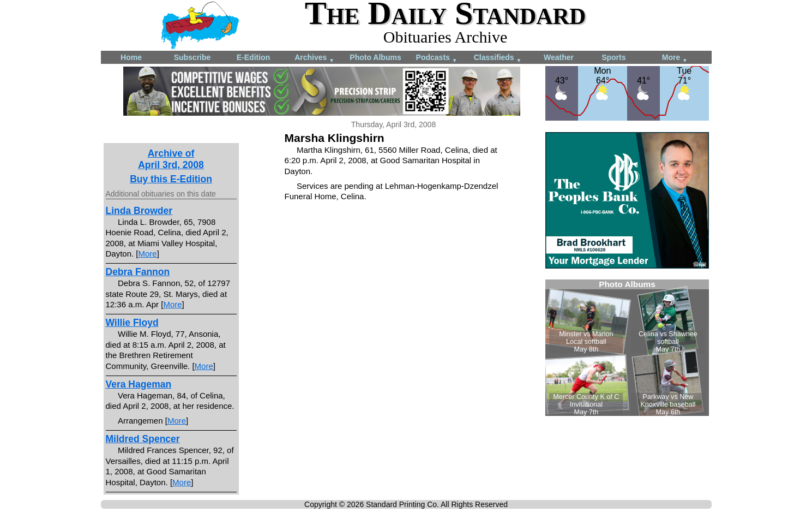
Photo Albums (375, 57)
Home (131, 57)
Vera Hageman (139, 384)
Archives (314, 58)
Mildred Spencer (143, 439)
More (675, 58)
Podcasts (437, 58)
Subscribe (193, 57)
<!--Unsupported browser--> (627, 348)
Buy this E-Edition (171, 179)
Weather (559, 57)
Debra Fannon (138, 272)
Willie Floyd (132, 323)
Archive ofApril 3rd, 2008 (171, 159)
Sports (613, 57)
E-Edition (253, 57)
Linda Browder (139, 211)
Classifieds (498, 58)
